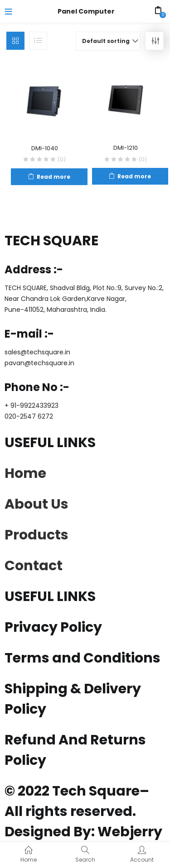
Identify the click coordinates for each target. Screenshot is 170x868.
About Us (36, 504)
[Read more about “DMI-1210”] (130, 176)
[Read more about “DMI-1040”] (49, 177)
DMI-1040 (45, 148)
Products (36, 535)
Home (25, 473)
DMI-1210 (126, 148)
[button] (108, 41)
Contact (34, 566)
